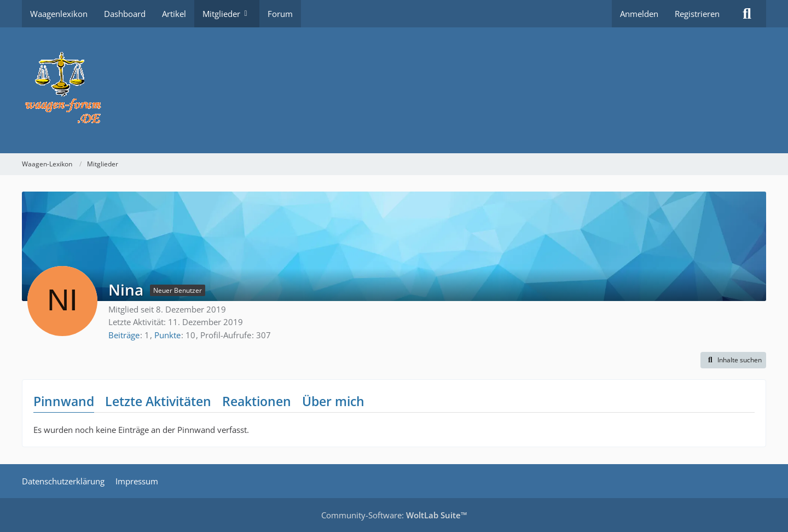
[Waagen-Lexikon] (394, 90)
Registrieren (697, 14)
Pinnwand (64, 401)
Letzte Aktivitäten (158, 401)
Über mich (333, 401)
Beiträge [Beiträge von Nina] (124, 335)
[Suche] (747, 14)
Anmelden (639, 14)
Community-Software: (394, 515)
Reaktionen (257, 401)
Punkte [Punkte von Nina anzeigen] (167, 335)
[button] (733, 360)
